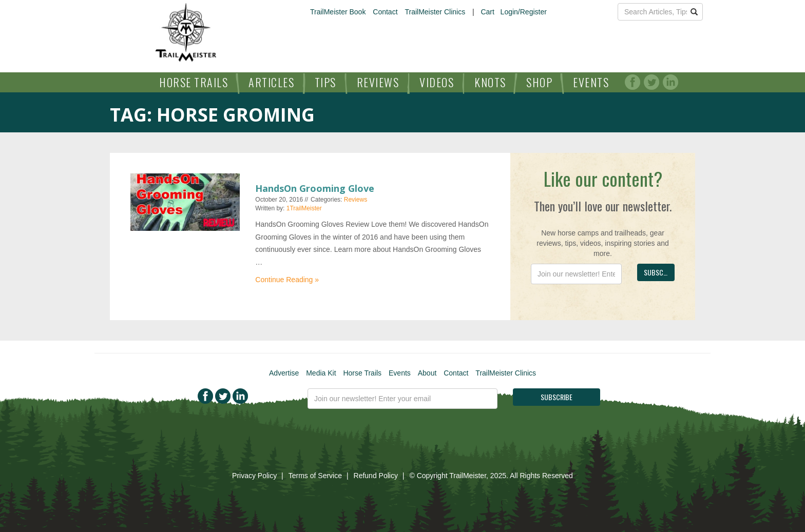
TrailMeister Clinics (435, 12)
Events (591, 82)
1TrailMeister (304, 208)
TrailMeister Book (338, 12)
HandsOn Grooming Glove (315, 188)
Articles (271, 82)
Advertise (284, 373)
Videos (437, 82)
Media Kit (321, 373)
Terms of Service (315, 476)
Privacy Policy (254, 476)
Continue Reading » (287, 280)
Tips (325, 82)
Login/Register (524, 12)
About (427, 373)
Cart (487, 12)
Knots (490, 82)
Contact (385, 12)
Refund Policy (376, 476)
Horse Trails (194, 82)
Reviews (378, 82)
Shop (539, 82)
